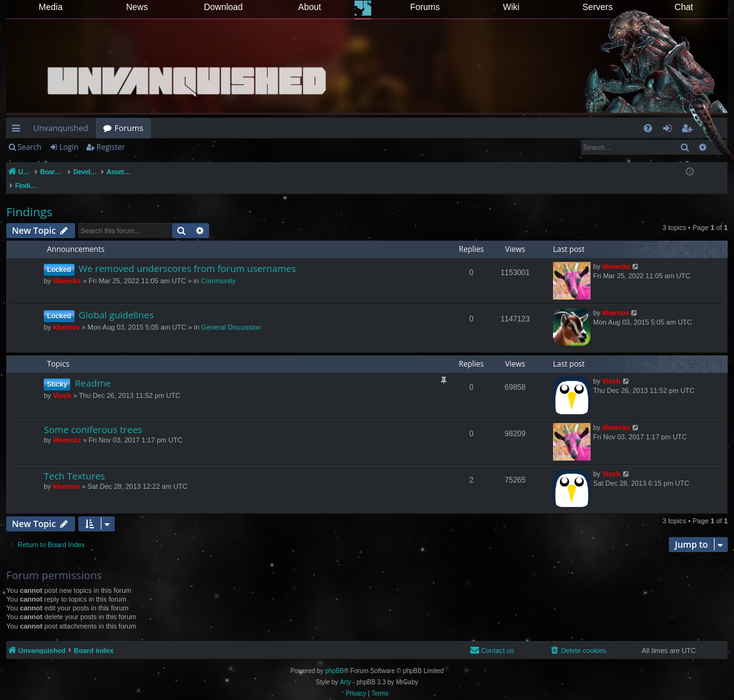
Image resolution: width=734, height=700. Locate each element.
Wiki (511, 7)
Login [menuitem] (670, 130)
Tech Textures (75, 462)
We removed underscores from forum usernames (188, 255)
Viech (62, 382)
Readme (93, 370)
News (137, 7)
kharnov (67, 314)
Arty (346, 669)
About (310, 7)
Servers (597, 7)
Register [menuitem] (690, 130)
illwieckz (67, 268)
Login (69, 147)
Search (29, 147)
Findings (29, 199)
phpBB (334, 658)
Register (111, 147)
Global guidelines (116, 301)
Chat (684, 7)
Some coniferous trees (93, 416)
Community (219, 268)
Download (223, 7)
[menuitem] (648, 128)
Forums (425, 7)
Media (51, 7)
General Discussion (231, 314)
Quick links (18, 130)
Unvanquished (61, 128)
